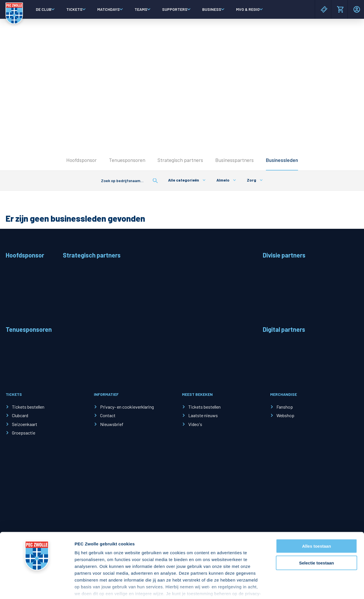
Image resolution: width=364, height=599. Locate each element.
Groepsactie (24, 433)
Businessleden (282, 160)
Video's (195, 424)
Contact (108, 415)
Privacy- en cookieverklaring (127, 407)
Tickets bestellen (28, 407)
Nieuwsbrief (112, 424)
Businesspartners (234, 160)
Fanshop (285, 407)
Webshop (285, 415)
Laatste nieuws (203, 415)
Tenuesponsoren (127, 160)
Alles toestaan (317, 511)
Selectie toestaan (317, 528)
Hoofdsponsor (81, 160)
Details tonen (307, 588)
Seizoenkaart (25, 424)
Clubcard (20, 415)
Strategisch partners (180, 160)
